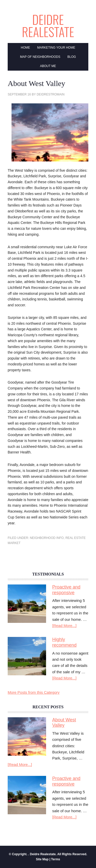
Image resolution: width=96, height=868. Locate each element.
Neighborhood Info (47, 538)
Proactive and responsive (66, 590)
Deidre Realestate (48, 26)
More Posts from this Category (34, 692)
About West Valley (64, 723)
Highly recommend (64, 642)
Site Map (42, 859)
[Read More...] (64, 626)
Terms (56, 859)
